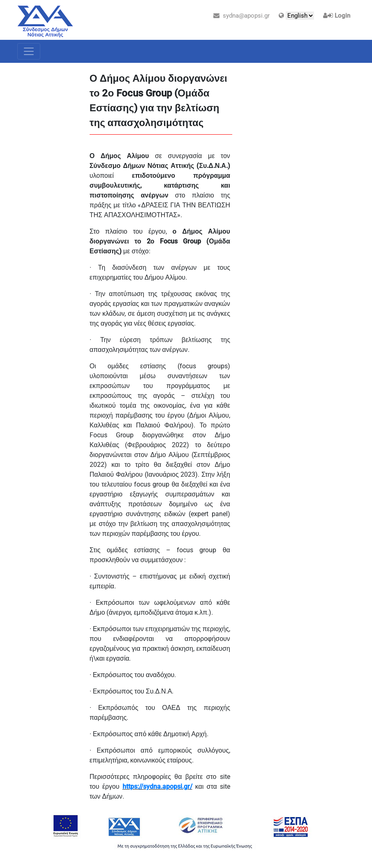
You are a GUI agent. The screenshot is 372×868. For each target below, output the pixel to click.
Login (342, 16)
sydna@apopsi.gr (241, 16)
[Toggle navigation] (29, 51)
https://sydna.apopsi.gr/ (157, 786)
